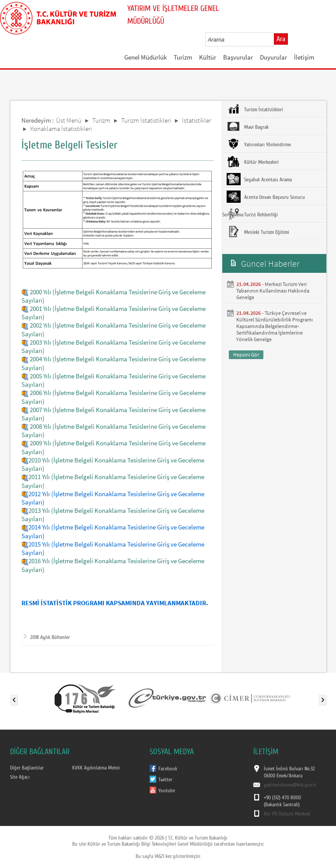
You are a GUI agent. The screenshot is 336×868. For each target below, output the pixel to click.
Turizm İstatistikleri (146, 120)
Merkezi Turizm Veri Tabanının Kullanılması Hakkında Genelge (273, 291)
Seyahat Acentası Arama (259, 179)
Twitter (165, 780)
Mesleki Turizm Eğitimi (258, 232)
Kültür (208, 57)
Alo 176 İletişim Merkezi (287, 814)
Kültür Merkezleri (253, 162)
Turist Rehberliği (252, 214)
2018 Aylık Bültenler (47, 637)
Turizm (183, 57)
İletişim (304, 57)
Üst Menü (69, 120)
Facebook (168, 769)
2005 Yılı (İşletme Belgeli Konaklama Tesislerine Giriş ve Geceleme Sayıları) (114, 380)
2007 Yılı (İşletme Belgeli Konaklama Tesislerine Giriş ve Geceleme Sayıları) (114, 414)
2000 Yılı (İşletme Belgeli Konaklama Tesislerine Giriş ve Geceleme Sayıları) (114, 296)
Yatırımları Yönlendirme (259, 144)
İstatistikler (197, 120)
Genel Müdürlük (145, 57)
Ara (281, 39)
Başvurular (238, 57)
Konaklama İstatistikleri (61, 129)
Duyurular (273, 57)
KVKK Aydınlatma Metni (96, 768)
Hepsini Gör (246, 355)
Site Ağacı (20, 777)
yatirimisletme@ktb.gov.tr (290, 785)
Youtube (167, 790)
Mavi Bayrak (248, 127)
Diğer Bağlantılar (27, 768)
